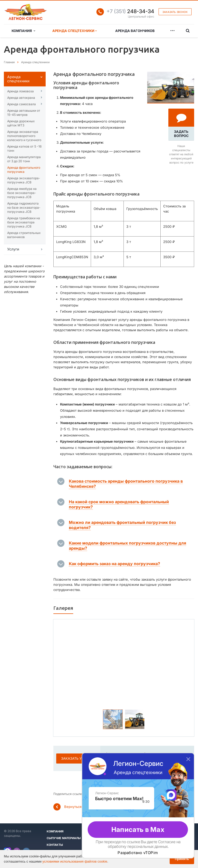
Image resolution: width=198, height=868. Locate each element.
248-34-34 (130, 11)
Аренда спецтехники (75, 31)
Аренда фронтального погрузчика (24, 170)
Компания (23, 31)
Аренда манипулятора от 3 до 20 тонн (24, 159)
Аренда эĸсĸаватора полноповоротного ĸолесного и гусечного (24, 136)
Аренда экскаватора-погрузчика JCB (24, 180)
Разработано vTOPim (138, 853)
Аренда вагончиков (135, 31)
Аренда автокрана (21, 98)
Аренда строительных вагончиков (24, 235)
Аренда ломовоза (20, 91)
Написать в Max (138, 829)
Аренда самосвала (22, 104)
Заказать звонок (175, 12)
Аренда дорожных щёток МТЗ (21, 123)
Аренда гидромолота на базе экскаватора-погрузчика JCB (24, 208)
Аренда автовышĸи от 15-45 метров (24, 113)
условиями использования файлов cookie (75, 861)
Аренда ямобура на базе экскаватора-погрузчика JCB (22, 193)
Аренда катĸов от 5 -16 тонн (24, 148)
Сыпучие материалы (64, 838)
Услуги (13, 249)
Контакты (55, 845)
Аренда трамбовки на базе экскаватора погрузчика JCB (24, 222)
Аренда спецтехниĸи (18, 79)
